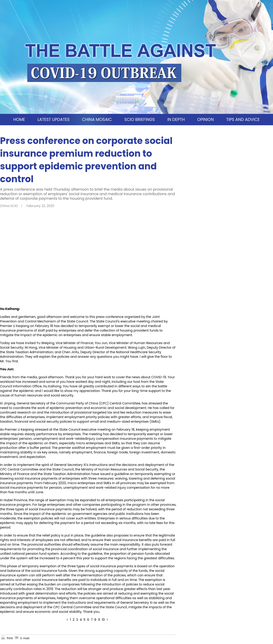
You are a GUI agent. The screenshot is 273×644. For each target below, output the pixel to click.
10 (103, 620)
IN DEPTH (176, 119)
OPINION (206, 119)
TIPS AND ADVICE (243, 119)
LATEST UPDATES (54, 119)
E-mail (25, 638)
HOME (19, 119)
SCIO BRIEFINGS (139, 119)
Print (10, 638)
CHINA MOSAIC (97, 119)
